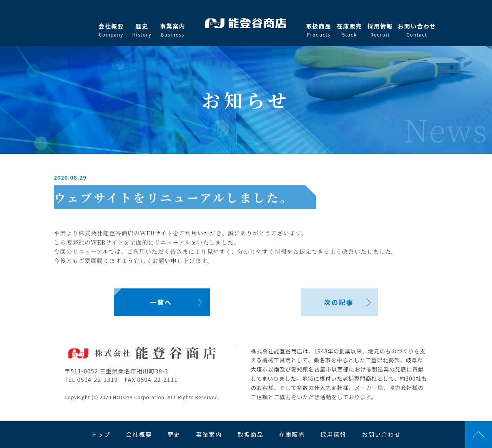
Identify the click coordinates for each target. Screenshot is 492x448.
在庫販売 (349, 30)
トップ (101, 434)
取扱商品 (319, 30)
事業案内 (173, 30)
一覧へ (161, 302)
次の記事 (339, 302)
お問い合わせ (417, 30)
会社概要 (111, 30)
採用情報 (380, 30)
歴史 (142, 30)
